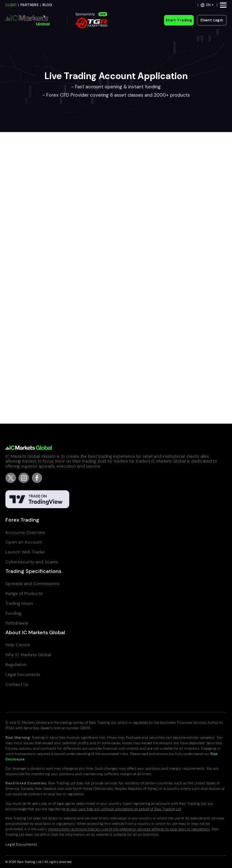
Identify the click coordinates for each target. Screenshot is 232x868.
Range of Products (24, 594)
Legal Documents (23, 675)
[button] (207, 5)
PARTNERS (30, 5)
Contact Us (17, 684)
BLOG (47, 5)
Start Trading (179, 20)
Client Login (212, 20)
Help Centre (18, 645)
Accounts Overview (25, 533)
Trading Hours (19, 603)
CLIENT (11, 5)
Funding (13, 613)
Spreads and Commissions (33, 584)
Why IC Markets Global (28, 655)
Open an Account (24, 542)
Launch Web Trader (25, 552)
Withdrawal (17, 623)
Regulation (16, 665)
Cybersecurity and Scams (32, 562)
